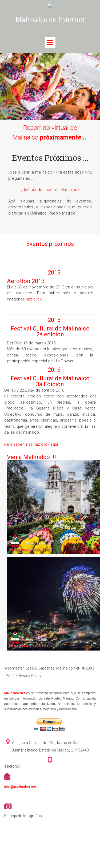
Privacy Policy (29, 676)
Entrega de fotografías (23, 816)
